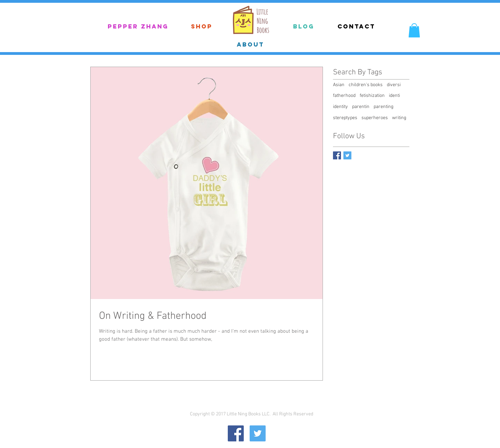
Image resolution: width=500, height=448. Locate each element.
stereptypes (345, 118)
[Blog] (304, 27)
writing (399, 118)
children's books (366, 85)
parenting (384, 107)
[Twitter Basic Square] (347, 155)
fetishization (372, 96)
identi (394, 96)
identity (340, 107)
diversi (394, 85)
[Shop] (202, 27)
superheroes (375, 118)
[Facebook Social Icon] (236, 433)
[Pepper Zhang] (138, 27)
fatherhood (344, 96)
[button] (414, 30)
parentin (361, 107)
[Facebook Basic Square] (337, 155)
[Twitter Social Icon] (258, 433)
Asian (339, 85)
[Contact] (356, 26)
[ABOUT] (250, 44)
